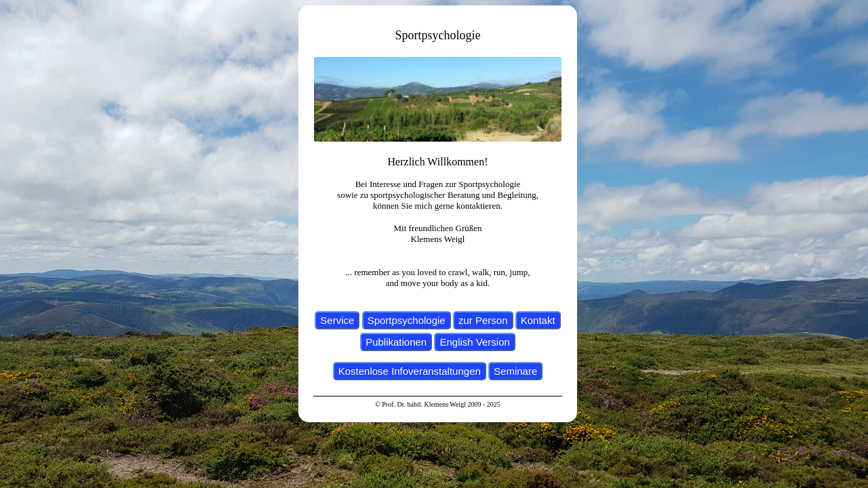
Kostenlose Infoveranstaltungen (410, 371)
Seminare (515, 371)
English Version (474, 342)
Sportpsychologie (407, 320)
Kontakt (538, 320)
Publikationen (396, 342)
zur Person (483, 320)
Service (337, 320)
